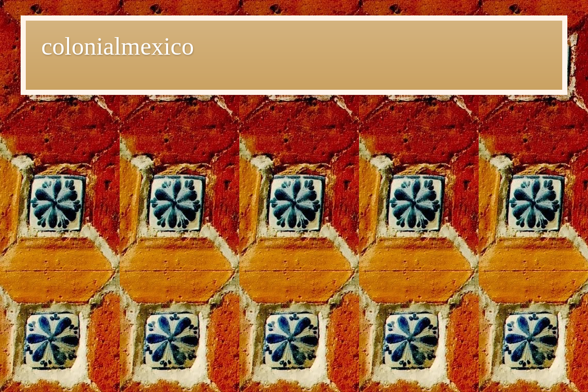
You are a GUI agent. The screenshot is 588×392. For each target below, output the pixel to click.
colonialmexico (118, 46)
